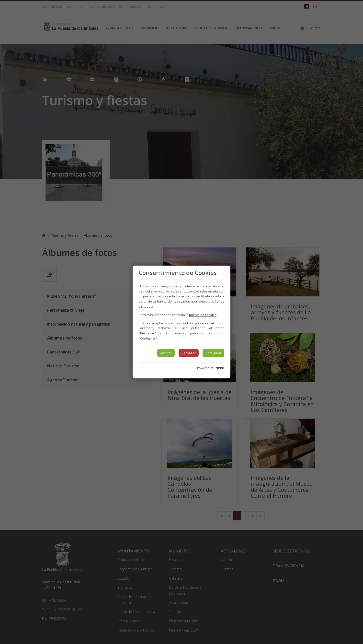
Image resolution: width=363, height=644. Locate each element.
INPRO (219, 368)
